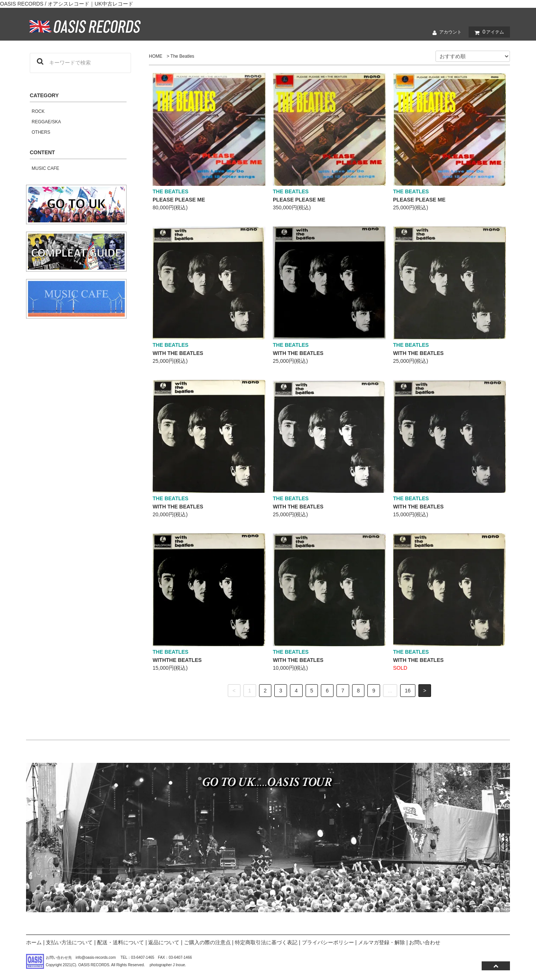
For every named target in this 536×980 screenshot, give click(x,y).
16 (408, 691)
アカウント (445, 32)
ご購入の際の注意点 (207, 942)
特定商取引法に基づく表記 (266, 942)
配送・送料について (121, 942)
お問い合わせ (425, 942)
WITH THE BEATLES (178, 353)
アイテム (488, 32)
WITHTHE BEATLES (177, 660)
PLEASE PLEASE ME (179, 200)
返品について (164, 942)
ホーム (34, 942)
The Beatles (182, 56)
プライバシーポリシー (328, 942)
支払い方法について (69, 942)
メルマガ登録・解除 (382, 942)
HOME (156, 56)
